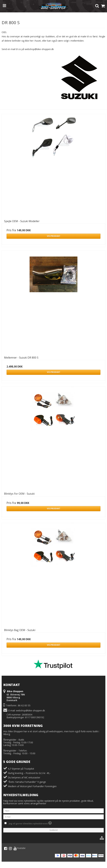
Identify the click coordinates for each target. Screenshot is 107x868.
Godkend (53, 830)
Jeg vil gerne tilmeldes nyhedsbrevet (30, 823)
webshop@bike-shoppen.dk (30, 710)
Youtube (20, 848)
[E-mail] (53, 817)
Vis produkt (54, 236)
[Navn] (53, 811)
